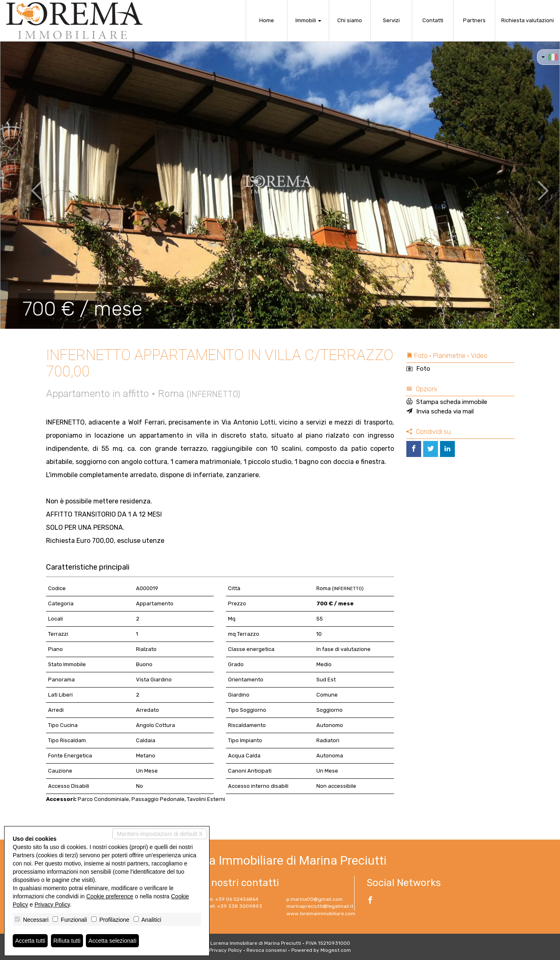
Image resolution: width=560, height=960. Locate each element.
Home (267, 20)
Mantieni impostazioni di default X (160, 834)
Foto (418, 369)
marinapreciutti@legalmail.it (320, 906)
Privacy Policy (226, 950)
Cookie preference (110, 896)
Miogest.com (336, 950)
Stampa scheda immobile (447, 402)
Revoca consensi (267, 950)
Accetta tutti (30, 941)
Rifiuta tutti (67, 941)
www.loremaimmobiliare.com (321, 914)
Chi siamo (350, 20)
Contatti (433, 20)
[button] (28, 185)
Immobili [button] (308, 20)
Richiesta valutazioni (528, 20)
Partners (474, 20)
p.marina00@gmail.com (315, 899)
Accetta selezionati (112, 941)
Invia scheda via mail (440, 411)
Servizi (391, 20)
